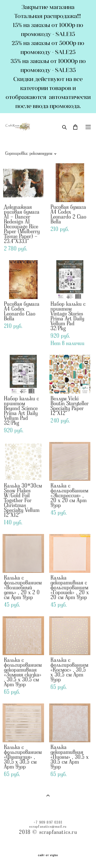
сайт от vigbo (48, 855)
